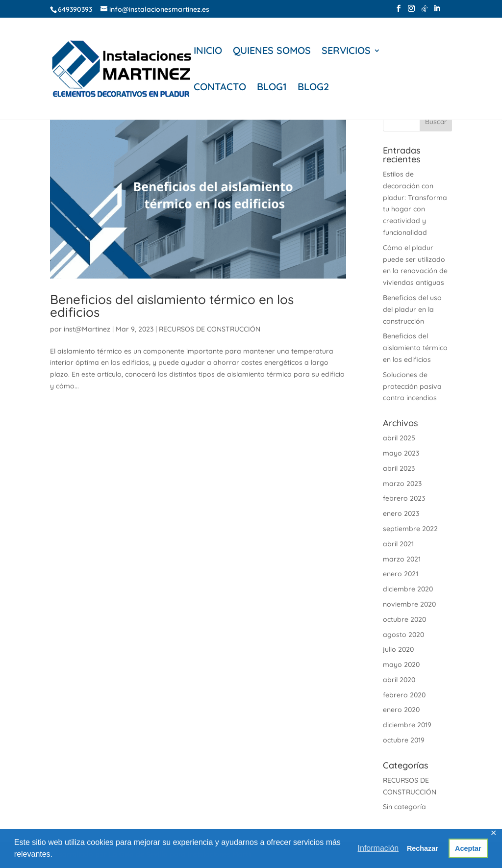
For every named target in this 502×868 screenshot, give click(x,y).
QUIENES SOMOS (272, 52)
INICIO (208, 52)
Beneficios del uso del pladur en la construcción (412, 309)
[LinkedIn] (437, 11)
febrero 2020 (404, 695)
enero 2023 (401, 513)
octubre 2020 (404, 619)
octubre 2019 (404, 740)
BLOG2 (313, 88)
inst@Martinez (87, 329)
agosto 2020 (403, 635)
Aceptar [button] (468, 848)
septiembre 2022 (410, 529)
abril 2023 (399, 468)
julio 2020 (398, 649)
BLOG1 (272, 88)
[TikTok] (425, 12)
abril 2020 (399, 680)
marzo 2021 (402, 559)
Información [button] (378, 848)
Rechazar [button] (423, 848)
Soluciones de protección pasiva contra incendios (412, 386)
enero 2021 (401, 574)
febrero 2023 (404, 498)
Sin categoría (404, 807)
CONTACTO (220, 88)
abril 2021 (398, 544)
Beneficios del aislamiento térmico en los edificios (172, 306)
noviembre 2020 (409, 604)
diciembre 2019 (407, 725)
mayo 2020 (401, 664)
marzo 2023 (402, 484)
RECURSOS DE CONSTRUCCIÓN (210, 329)
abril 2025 (399, 438)
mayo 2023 (401, 453)
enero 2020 (401, 710)
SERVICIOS (346, 52)
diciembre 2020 (408, 589)
